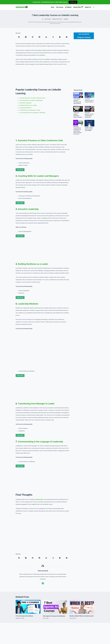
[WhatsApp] (60, 37)
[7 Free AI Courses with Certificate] (28, 607)
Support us (88, 7)
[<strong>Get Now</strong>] (73, 2)
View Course (20, 170)
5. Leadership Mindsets (25, 108)
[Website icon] (43, 583)
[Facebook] (19, 37)
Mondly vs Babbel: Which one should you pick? (82, 616)
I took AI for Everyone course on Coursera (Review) (89, 100)
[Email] (67, 37)
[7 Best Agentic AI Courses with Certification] (55, 607)
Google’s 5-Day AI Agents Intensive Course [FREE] (89, 129)
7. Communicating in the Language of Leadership (32, 113)
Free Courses (60, 7)
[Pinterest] (33, 37)
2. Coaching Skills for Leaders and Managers (31, 100)
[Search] (94, 7)
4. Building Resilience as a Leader (28, 105)
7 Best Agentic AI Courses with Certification (54, 616)
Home (53, 7)
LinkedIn (47, 59)
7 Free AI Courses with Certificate (24, 616)
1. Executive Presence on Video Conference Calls (32, 98)
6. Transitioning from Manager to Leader (30, 110)
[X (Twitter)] (26, 37)
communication (39, 499)
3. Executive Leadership (25, 103)
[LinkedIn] (39, 37)
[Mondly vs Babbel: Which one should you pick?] (82, 607)
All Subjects (68, 7)
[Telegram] (53, 37)
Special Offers (78, 7)
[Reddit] (46, 37)
